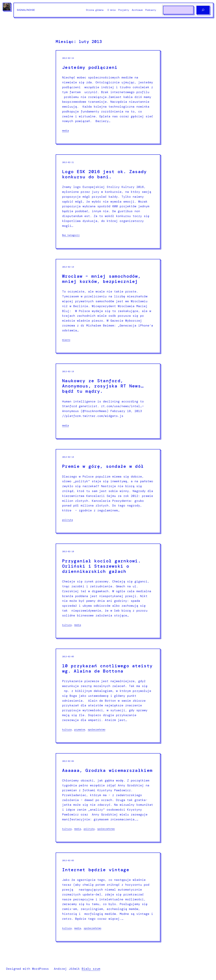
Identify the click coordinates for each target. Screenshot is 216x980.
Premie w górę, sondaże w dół (103, 466)
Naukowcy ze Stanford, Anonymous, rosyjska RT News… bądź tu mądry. (103, 386)
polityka (67, 520)
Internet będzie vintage (96, 870)
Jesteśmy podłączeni (90, 67)
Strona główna (95, 10)
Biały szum (91, 969)
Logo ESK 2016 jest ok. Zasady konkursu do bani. (104, 174)
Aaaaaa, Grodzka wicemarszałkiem (107, 770)
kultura (67, 625)
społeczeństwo (97, 729)
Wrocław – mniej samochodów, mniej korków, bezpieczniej (102, 279)
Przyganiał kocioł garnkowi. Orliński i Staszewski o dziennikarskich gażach (102, 566)
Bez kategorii (71, 235)
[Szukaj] (203, 10)
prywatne (80, 729)
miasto (66, 340)
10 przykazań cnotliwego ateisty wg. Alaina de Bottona (107, 668)
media (65, 130)
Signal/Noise (26, 10)
